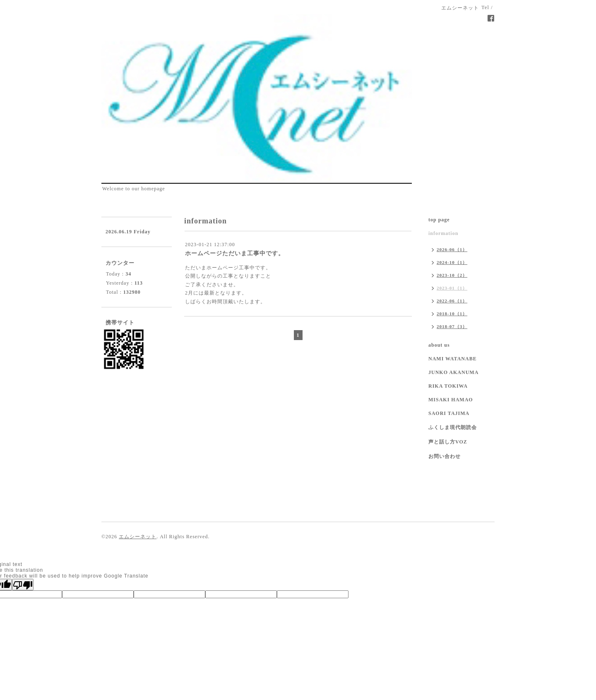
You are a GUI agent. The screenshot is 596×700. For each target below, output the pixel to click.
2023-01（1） (452, 288)
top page (439, 220)
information (443, 233)
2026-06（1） (452, 249)
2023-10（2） (452, 275)
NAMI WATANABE (453, 359)
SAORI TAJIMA (449, 413)
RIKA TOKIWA (448, 386)
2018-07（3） (452, 326)
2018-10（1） (452, 314)
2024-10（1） (452, 262)
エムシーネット (138, 537)
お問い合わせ (445, 456)
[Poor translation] (23, 585)
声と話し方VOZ (448, 442)
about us (439, 345)
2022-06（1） (452, 301)
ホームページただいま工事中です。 (235, 253)
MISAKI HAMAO (451, 400)
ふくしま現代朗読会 (453, 427)
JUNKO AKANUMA (453, 372)
